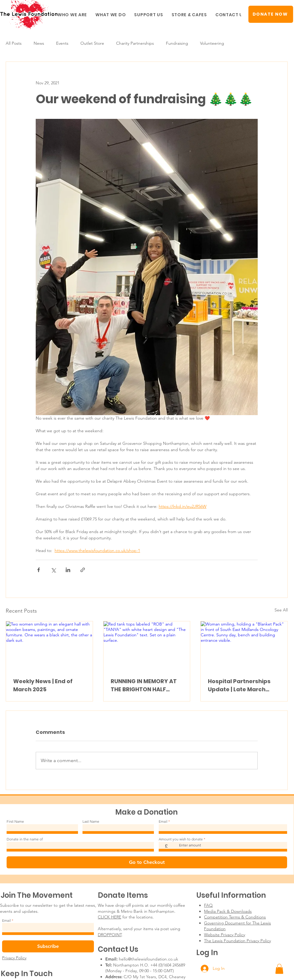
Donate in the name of (25, 839)
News (39, 43)
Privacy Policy (14, 958)
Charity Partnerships (135, 43)
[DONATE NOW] (271, 14)
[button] (72, 15)
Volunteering (212, 43)
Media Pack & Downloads (228, 911)
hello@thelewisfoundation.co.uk (148, 959)
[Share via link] (83, 570)
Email (163, 822)
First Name (15, 822)
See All (281, 610)
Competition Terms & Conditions (235, 917)
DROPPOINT (110, 935)
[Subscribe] (48, 946)
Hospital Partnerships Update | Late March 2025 (239, 685)
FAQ (208, 905)
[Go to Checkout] (147, 862)
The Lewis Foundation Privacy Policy (237, 941)
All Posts (14, 43)
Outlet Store (92, 43)
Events (62, 43)
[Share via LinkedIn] (68, 570)
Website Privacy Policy (225, 935)
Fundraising (177, 43)
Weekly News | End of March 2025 (43, 685)
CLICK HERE (109, 917)
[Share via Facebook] (39, 570)
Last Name (91, 822)
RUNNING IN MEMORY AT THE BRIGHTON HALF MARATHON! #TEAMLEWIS (147, 685)
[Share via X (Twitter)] (53, 570)
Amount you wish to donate (181, 839)
